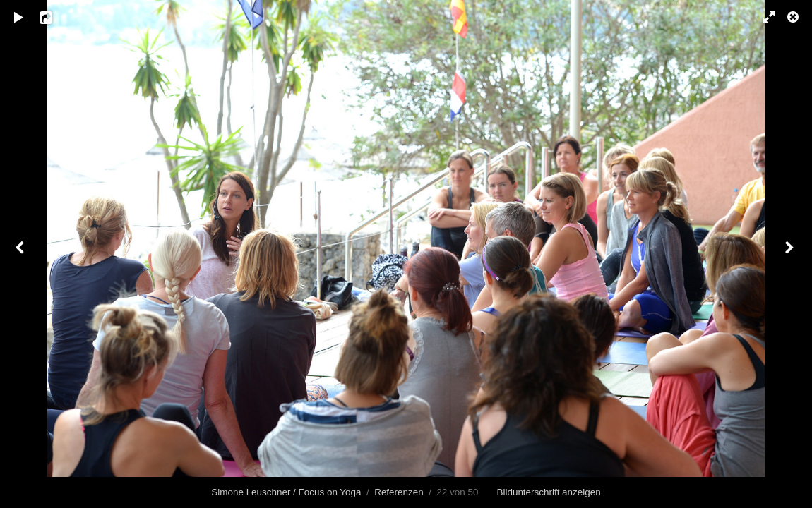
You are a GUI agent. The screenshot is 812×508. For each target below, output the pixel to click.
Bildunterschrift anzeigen (549, 492)
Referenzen (399, 492)
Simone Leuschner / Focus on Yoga (286, 492)
